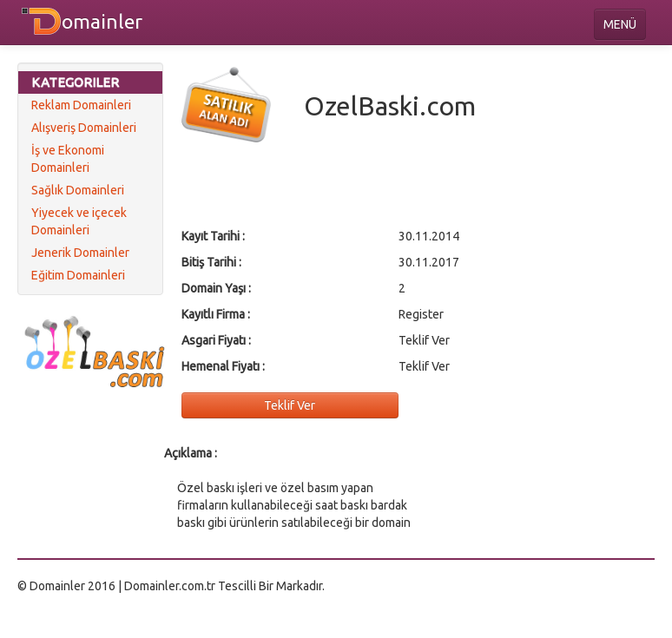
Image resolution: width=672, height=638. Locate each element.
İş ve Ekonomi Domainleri (68, 159)
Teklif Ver (290, 405)
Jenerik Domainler (80, 253)
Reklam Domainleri (81, 105)
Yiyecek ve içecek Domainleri (79, 221)
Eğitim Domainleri (78, 275)
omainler (102, 21)
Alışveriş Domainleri (84, 128)
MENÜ (620, 24)
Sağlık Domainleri (78, 190)
